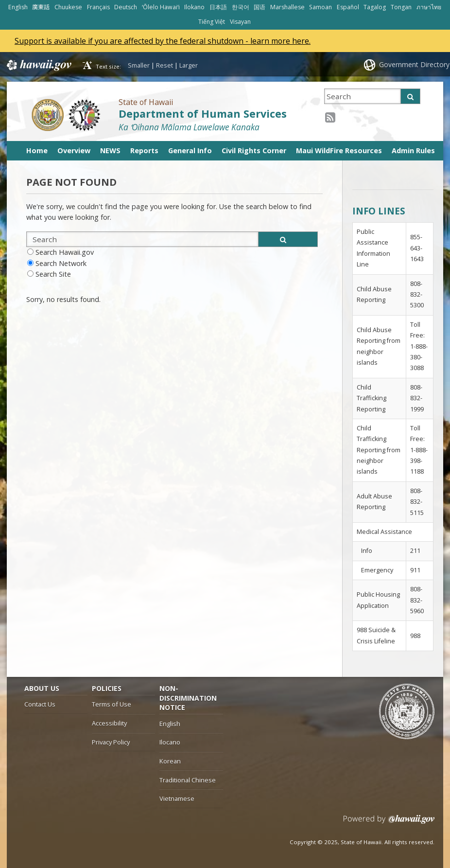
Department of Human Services (203, 114)
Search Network (61, 263)
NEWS (110, 151)
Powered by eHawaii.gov (389, 823)
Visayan (240, 22)
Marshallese (287, 7)
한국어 (241, 7)
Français (98, 7)
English (18, 7)
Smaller (139, 65)
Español (348, 7)
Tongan (401, 7)
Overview (74, 151)
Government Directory (414, 64)
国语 (260, 7)
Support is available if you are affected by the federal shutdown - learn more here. (164, 41)
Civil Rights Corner (254, 151)
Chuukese (68, 7)
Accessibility (109, 723)
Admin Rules (413, 151)
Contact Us (40, 704)
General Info (190, 151)
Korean (170, 761)
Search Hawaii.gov (65, 252)
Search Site (53, 274)
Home (37, 151)
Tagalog (375, 7)
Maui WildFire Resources (339, 151)
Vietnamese (177, 798)
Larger (189, 65)
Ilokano (194, 7)
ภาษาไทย (429, 7)
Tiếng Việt (212, 22)
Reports (144, 151)
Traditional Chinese (188, 780)
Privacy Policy (111, 742)
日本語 (218, 7)
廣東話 (41, 7)
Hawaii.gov (38, 65)
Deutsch (126, 7)
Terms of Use (112, 704)
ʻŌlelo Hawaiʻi (161, 7)
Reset (164, 65)
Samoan (320, 7)
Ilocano (170, 742)
